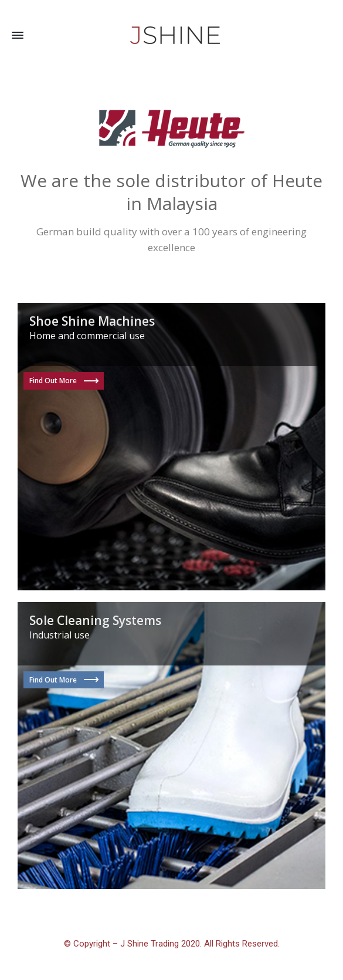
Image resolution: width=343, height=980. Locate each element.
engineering (279, 232)
